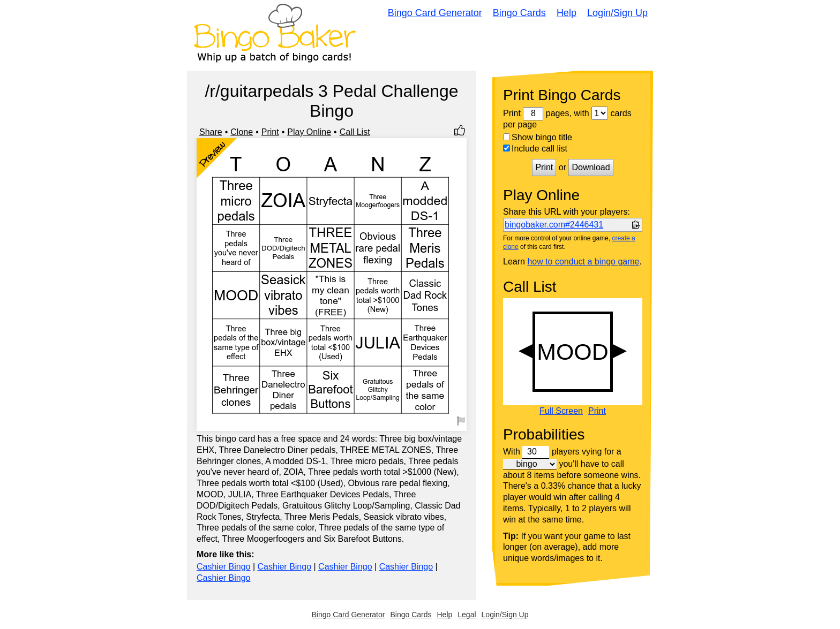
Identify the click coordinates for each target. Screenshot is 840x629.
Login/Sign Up (617, 13)
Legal (467, 615)
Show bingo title (538, 137)
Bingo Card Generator (435, 13)
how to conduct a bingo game (583, 262)
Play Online (309, 132)
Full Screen (561, 411)
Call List (355, 132)
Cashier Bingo (224, 567)
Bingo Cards (519, 13)
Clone (242, 132)
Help (567, 13)
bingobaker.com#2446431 (554, 225)
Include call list (535, 149)
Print (270, 132)
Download (591, 167)
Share (211, 132)
